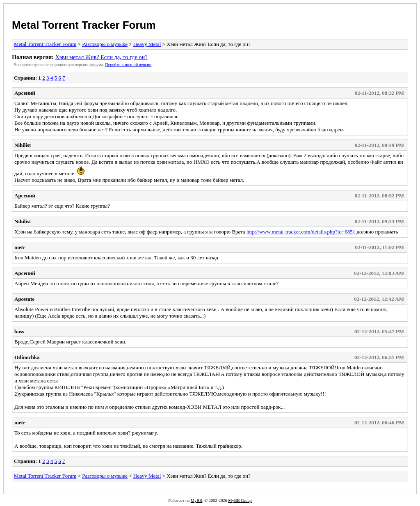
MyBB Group (240, 500)
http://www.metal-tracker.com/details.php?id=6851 (301, 232)
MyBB (196, 500)
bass (19, 331)
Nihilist (23, 145)
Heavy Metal (147, 44)
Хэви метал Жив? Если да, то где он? (101, 57)
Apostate (24, 299)
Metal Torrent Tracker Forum (84, 25)
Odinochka (27, 357)
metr (20, 247)
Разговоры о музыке (105, 44)
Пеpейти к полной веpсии (128, 65)
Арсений (25, 93)
